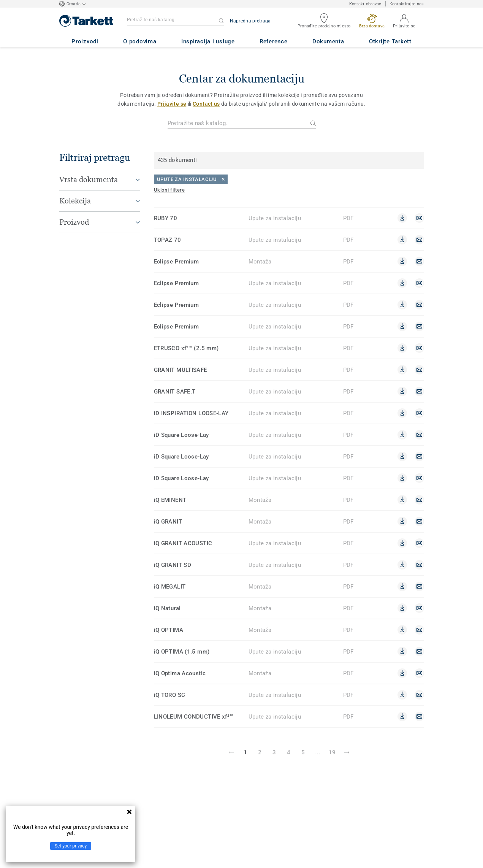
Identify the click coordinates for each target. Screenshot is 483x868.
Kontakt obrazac (365, 4)
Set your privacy (71, 846)
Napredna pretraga (250, 21)
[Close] (191, 179)
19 (332, 752)
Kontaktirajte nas (407, 4)
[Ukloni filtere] (169, 190)
